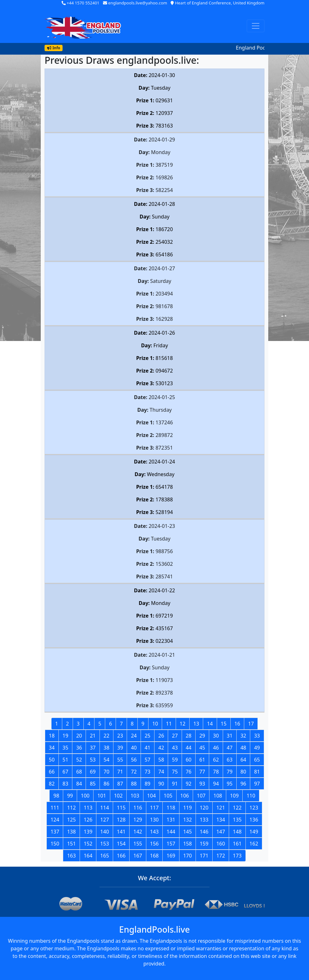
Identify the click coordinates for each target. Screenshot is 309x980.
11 (169, 724)
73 (148, 772)
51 (65, 760)
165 (104, 856)
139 (88, 832)
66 (52, 772)
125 (71, 820)
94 (216, 784)
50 (52, 760)
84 (79, 784)
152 (88, 844)
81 (257, 772)
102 (118, 796)
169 (171, 856)
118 (171, 808)
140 (104, 832)
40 (134, 748)
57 (148, 760)
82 (52, 784)
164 (88, 856)
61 (202, 760)
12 (183, 724)
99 (70, 796)
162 (254, 844)
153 (104, 844)
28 (189, 736)
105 (168, 796)
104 (151, 796)
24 (134, 736)
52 (79, 760)
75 (175, 772)
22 (106, 736)
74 (161, 772)
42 (161, 748)
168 (154, 856)
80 (243, 772)
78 (216, 772)
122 (237, 808)
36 (79, 748)
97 (257, 784)
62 (216, 760)
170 (188, 856)
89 (148, 784)
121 (221, 808)
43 (175, 748)
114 (104, 808)
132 (188, 820)
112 (71, 808)
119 (188, 808)
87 (120, 784)
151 (71, 844)
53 (93, 760)
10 (155, 724)
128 (121, 820)
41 (148, 748)
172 (221, 856)
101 (102, 796)
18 (52, 736)
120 (204, 808)
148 (237, 832)
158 (188, 844)
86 (106, 784)
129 (138, 820)
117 (154, 808)
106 (185, 796)
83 (65, 784)
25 (148, 736)
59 (175, 760)
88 (134, 784)
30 (216, 736)
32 (243, 736)
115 (121, 808)
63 (230, 760)
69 (93, 772)
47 (230, 748)
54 (106, 760)
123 (254, 808)
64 (243, 760)
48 (243, 748)
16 (237, 724)
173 (237, 856)
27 (175, 736)
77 (202, 772)
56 (134, 760)
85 (93, 784)
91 (175, 784)
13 (196, 724)
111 (55, 808)
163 (71, 856)
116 (138, 808)
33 (257, 736)
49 (257, 748)
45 (202, 748)
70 (106, 772)
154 (121, 844)
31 (230, 736)
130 (154, 820)
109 (234, 796)
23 (120, 736)
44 (189, 748)
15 (224, 724)
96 (243, 784)
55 (120, 760)
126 (88, 820)
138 (71, 832)
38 (106, 748)
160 (221, 844)
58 (161, 760)
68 (79, 772)
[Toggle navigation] (256, 26)
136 (254, 820)
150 (55, 844)
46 (216, 748)
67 (65, 772)
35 (65, 748)
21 (93, 736)
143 (154, 832)
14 (210, 724)
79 (230, 772)
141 (121, 832)
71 (120, 772)
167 (138, 856)
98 (56, 796)
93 (202, 784)
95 (230, 784)
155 (138, 844)
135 (237, 820)
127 (104, 820)
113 (88, 808)
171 (204, 856)
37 (93, 748)
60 (189, 760)
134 (221, 820)
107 (201, 796)
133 (204, 820)
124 (55, 820)
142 (138, 832)
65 (257, 760)
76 (189, 772)
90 (161, 784)
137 (55, 832)
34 (52, 748)
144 (171, 832)
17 (251, 724)
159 (204, 844)
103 (135, 796)
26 (161, 736)
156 (154, 844)
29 (202, 736)
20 (79, 736)
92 (189, 784)
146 (204, 832)
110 (251, 796)
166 (121, 856)
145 (188, 832)
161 (237, 844)
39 (120, 748)
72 (134, 772)
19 (65, 736)
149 (254, 832)
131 (171, 820)
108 (218, 796)
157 (171, 844)
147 (221, 832)
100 (85, 796)
